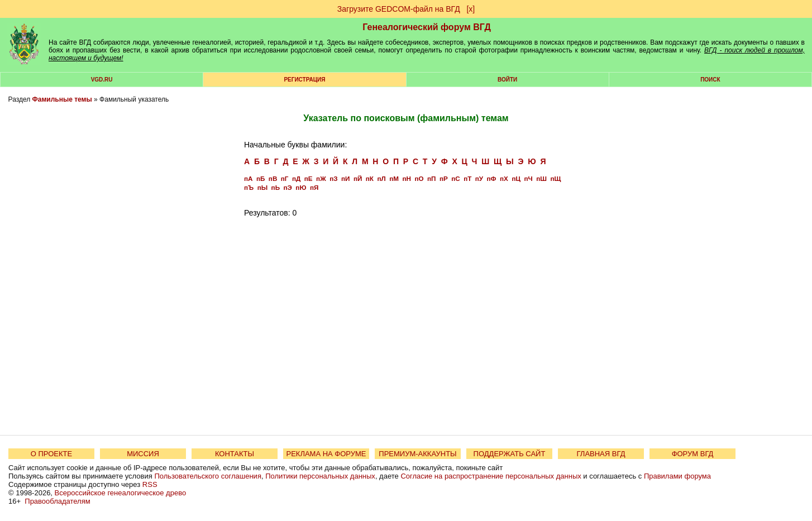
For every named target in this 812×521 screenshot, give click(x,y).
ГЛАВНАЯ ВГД (601, 454)
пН (406, 178)
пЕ (309, 178)
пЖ (321, 178)
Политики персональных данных (320, 476)
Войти (507, 80)
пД (296, 178)
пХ (504, 178)
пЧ (528, 178)
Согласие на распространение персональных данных (491, 476)
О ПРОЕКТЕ (51, 454)
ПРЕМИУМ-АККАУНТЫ (417, 454)
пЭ (288, 187)
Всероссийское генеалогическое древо (121, 493)
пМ (394, 178)
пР (444, 178)
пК (370, 178)
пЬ (276, 187)
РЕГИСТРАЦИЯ (304, 80)
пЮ (301, 187)
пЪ (249, 187)
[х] (471, 9)
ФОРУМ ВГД (693, 454)
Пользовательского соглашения (208, 476)
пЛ (381, 178)
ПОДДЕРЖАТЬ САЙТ (510, 454)
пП (431, 178)
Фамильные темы (62, 99)
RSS (150, 484)
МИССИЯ (143, 454)
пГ (285, 178)
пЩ (555, 178)
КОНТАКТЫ (235, 454)
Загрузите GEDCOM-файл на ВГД (399, 9)
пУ (479, 178)
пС (455, 178)
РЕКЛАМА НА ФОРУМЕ (326, 454)
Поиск (710, 80)
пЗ (333, 178)
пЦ (516, 178)
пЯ (314, 187)
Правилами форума (677, 476)
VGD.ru (102, 80)
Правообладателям (57, 501)
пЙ (358, 178)
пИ (345, 178)
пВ (273, 178)
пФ (492, 178)
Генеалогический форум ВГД (427, 27)
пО (419, 178)
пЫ (262, 187)
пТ (467, 178)
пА (248, 178)
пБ (261, 178)
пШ (541, 178)
